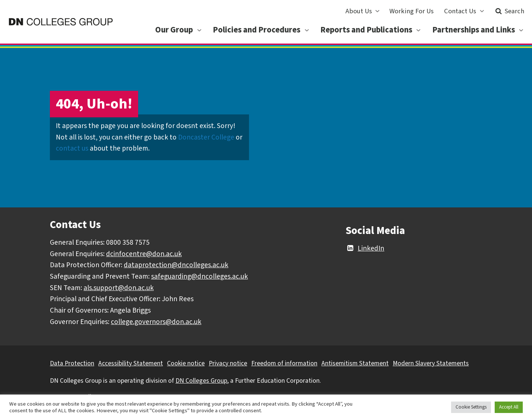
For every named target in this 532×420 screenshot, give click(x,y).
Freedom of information (284, 363)
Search (509, 11)
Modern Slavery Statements (431, 363)
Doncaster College (206, 137)
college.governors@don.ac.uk (156, 322)
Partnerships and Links (474, 30)
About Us (359, 11)
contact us (72, 148)
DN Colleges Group (201, 381)
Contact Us (460, 11)
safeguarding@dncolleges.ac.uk (199, 276)
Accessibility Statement (131, 363)
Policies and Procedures (257, 30)
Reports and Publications (366, 30)
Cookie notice (186, 363)
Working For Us (412, 11)
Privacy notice (228, 363)
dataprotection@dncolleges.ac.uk (176, 265)
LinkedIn (365, 248)
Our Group (174, 30)
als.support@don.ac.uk (119, 288)
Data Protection (72, 363)
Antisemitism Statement (355, 363)
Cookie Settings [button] (471, 407)
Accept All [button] (509, 407)
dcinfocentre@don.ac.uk (144, 254)
